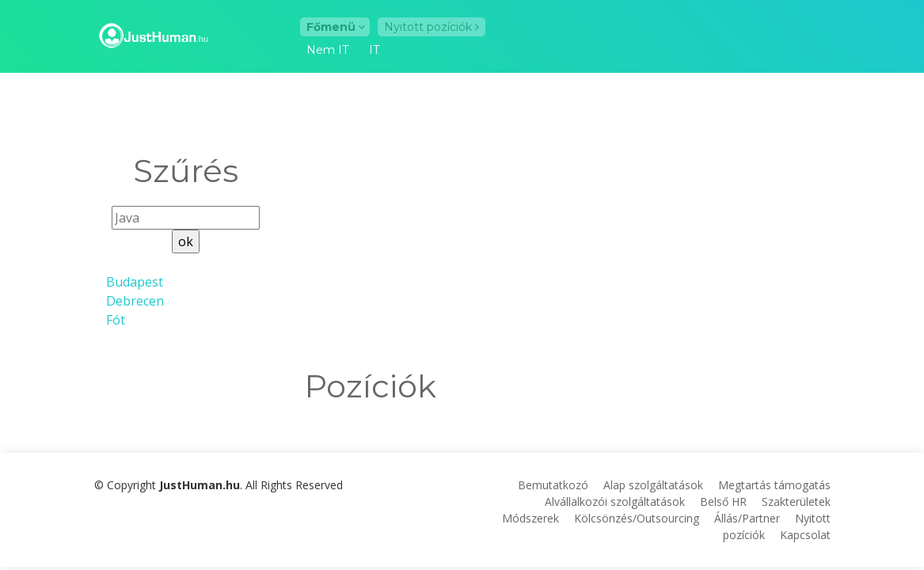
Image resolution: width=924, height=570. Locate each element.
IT (374, 51)
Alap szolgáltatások (653, 485)
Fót (116, 320)
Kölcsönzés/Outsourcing (637, 518)
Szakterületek (796, 502)
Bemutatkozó (553, 485)
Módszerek (530, 518)
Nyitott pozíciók (432, 27)
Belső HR (723, 502)
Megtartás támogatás (774, 485)
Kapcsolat (805, 535)
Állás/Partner (747, 518)
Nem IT (327, 51)
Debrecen (135, 301)
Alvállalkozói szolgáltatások (615, 502)
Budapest (135, 282)
